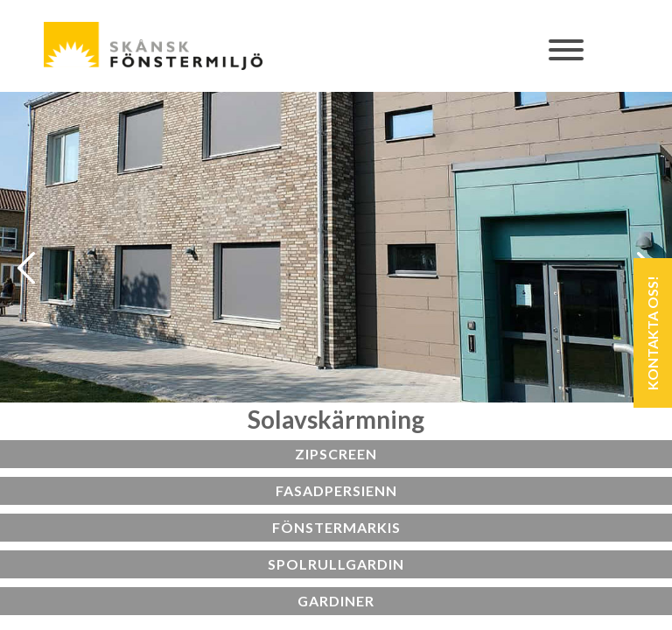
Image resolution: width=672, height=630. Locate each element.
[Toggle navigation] (567, 59)
